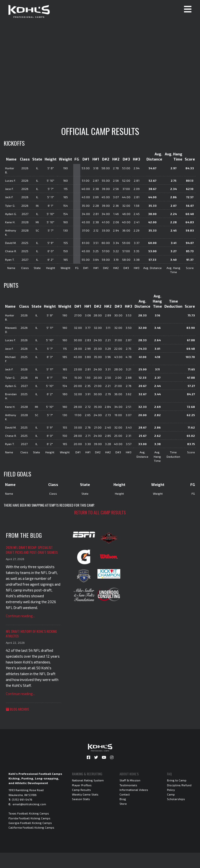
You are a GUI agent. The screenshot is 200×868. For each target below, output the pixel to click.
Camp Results (81, 790)
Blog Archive (17, 709)
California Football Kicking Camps (31, 827)
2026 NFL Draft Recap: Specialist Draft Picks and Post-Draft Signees (32, 550)
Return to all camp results (100, 512)
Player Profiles (82, 785)
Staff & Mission (130, 780)
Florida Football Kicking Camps (29, 818)
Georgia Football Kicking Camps (30, 823)
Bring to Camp (177, 780)
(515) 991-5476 (22, 799)
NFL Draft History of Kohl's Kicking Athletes (31, 634)
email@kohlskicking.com (29, 804)
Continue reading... (20, 616)
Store (123, 804)
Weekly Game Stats (85, 794)
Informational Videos (134, 790)
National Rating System (88, 780)
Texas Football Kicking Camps (29, 813)
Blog (123, 799)
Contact (125, 794)
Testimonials (128, 785)
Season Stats (81, 799)
